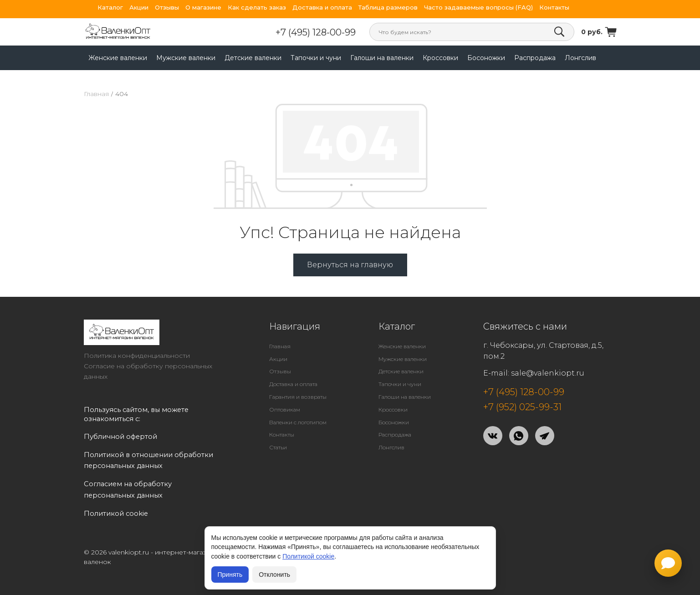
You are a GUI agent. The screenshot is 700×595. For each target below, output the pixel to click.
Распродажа (535, 58)
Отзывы (167, 8)
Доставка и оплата (322, 8)
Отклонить (274, 575)
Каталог (110, 8)
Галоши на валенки (382, 58)
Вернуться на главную (350, 265)
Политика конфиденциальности (137, 356)
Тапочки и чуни (316, 58)
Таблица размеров (388, 8)
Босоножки (486, 58)
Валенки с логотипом (298, 422)
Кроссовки (440, 58)
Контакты (554, 8)
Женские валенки (118, 58)
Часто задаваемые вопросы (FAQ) (478, 8)
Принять (230, 575)
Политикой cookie (308, 556)
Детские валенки (253, 58)
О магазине (203, 8)
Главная (96, 94)
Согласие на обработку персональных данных (148, 371)
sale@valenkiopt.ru (548, 373)
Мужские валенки (186, 58)
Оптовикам (285, 409)
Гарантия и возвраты (298, 397)
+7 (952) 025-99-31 (522, 407)
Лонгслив (580, 58)
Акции (139, 8)
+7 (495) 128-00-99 (316, 32)
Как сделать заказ (257, 8)
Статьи (278, 447)
